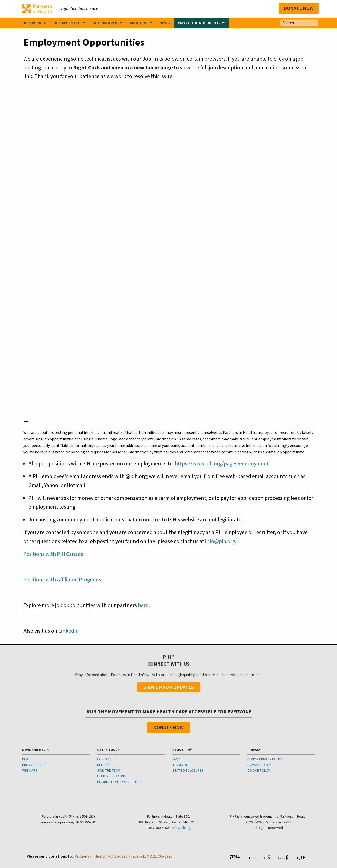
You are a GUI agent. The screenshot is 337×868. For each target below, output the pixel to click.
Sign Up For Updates (169, 687)
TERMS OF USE (183, 765)
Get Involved (105, 23)
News (165, 23)
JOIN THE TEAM (109, 771)
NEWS (26, 759)
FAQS (176, 759)
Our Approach (67, 23)
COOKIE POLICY (259, 771)
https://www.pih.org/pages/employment (222, 464)
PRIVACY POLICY (259, 765)
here (143, 605)
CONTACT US (107, 759)
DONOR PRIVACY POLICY (265, 759)
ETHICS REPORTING (112, 776)
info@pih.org (220, 541)
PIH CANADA (106, 765)
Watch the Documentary (201, 23)
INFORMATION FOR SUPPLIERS (119, 782)
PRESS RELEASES (35, 765)
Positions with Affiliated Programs (62, 580)
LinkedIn (69, 631)
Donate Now (299, 8)
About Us (139, 23)
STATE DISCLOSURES (188, 771)
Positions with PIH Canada (53, 554)
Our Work (32, 23)
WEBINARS (30, 771)
